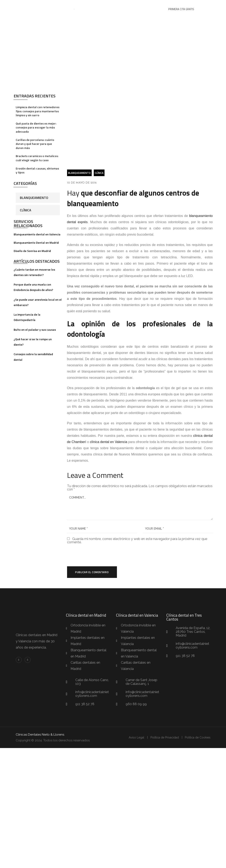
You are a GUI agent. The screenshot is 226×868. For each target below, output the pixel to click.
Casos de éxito (110, 9)
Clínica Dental (80, 51)
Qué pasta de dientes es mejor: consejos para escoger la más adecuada (36, 127)
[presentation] (95, 555)
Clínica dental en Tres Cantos (184, 617)
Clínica (26, 210)
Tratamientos (59, 9)
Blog (132, 9)
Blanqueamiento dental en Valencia (37, 234)
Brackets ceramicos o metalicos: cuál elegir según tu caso (37, 158)
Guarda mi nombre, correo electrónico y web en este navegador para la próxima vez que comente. (137, 541)
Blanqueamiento (34, 198)
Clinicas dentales (29, 635)
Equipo (86, 9)
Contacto (150, 9)
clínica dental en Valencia (109, 442)
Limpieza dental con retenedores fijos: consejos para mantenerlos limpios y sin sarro (38, 111)
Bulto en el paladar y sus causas (35, 330)
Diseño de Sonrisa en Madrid (32, 251)
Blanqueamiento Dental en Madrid (36, 243)
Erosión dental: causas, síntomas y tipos (37, 170)
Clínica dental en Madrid (86, 615)
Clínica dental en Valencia (137, 615)
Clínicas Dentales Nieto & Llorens (40, 735)
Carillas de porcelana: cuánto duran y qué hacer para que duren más (35, 144)
